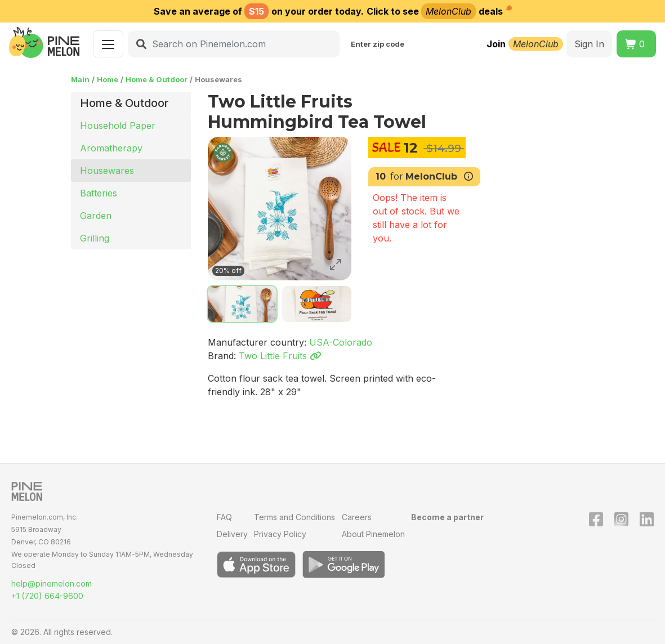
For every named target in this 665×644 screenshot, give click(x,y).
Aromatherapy (111, 148)
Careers (357, 517)
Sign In (589, 44)
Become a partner (447, 517)
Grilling (95, 238)
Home (108, 79)
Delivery (232, 534)
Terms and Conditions (294, 517)
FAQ (224, 517)
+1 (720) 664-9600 (47, 596)
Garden (96, 216)
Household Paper (118, 126)
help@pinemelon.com (52, 583)
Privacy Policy (280, 534)
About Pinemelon (373, 534)
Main (80, 79)
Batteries (99, 193)
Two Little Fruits (280, 356)
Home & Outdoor (157, 79)
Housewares (107, 171)
